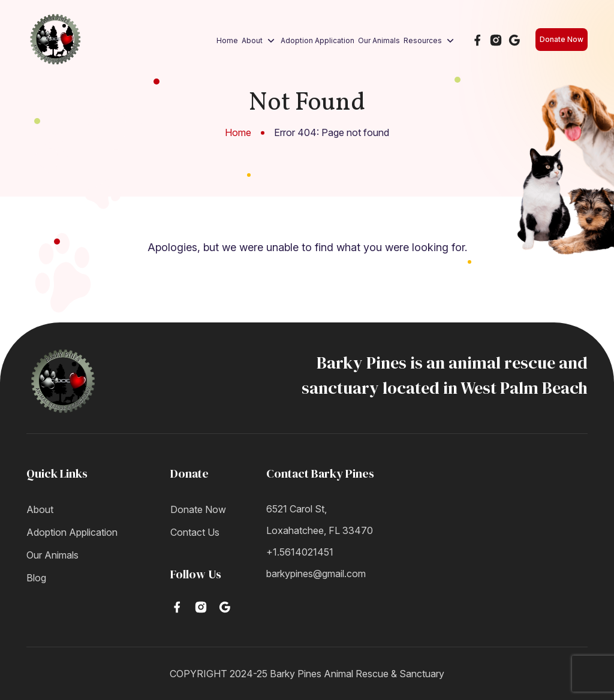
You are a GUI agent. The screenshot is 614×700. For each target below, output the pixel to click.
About (259, 41)
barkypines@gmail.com (316, 574)
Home (227, 40)
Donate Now (562, 39)
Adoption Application (317, 40)
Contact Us (195, 532)
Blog (36, 578)
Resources (430, 41)
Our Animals (379, 40)
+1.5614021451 (300, 552)
